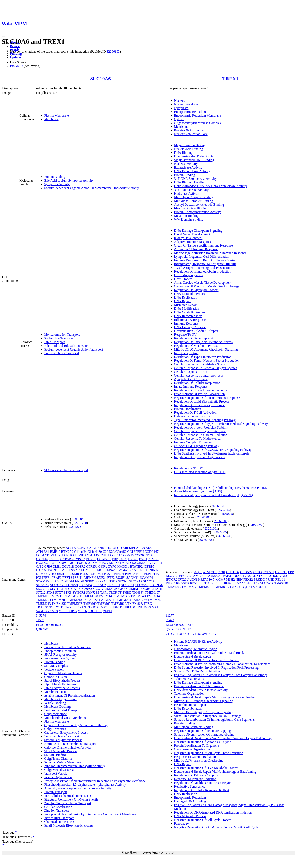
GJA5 (247, 576)
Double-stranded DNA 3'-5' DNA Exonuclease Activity (211, 186)
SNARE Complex (56, 666)
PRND (270, 579)
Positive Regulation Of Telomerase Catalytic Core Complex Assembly (221, 675)
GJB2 (40, 566)
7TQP (188, 634)
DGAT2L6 (104, 559)
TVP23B (105, 607)
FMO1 (72, 563)
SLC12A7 (136, 581)
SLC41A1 (57, 589)
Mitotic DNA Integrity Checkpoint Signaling (204, 712)
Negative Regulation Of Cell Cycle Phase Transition (209, 753)
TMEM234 (124, 600)
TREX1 (230, 79)
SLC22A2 (238, 583)
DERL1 (91, 559)
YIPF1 (63, 611)
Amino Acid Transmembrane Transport (70, 744)
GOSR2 (80, 566)
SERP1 (90, 581)
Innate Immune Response (191, 387)
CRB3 (257, 572)
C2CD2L (109, 552)
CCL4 (40, 555)
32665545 (219, 506)
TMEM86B (135, 604)
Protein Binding (55, 177)
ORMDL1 (62, 574)
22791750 (80, 523)
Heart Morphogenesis (188, 275)
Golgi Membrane (55, 714)
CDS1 (59, 555)
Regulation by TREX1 (189, 468)
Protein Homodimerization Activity (197, 212)
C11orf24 (81, 552)
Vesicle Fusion (54, 669)
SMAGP (111, 589)
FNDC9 (237, 576)
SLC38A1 (128, 585)
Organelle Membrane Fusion (63, 673)
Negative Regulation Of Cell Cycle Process (203, 820)
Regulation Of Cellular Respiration (197, 383)
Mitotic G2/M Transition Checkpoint (198, 760)
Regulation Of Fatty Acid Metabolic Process (203, 342)
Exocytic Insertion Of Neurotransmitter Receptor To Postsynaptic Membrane (95, 781)
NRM (40, 574)
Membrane (51, 119)
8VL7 (206, 634)
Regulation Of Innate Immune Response (201, 390)
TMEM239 (139, 600)
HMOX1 (123, 566)
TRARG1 (42, 607)
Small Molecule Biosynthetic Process (69, 825)
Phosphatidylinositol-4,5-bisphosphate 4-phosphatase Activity (85, 785)
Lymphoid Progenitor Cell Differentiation (202, 257)
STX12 (41, 592)
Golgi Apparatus (55, 729)
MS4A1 (113, 570)
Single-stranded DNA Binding (194, 160)
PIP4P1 (119, 574)
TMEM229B (107, 600)
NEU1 (144, 570)
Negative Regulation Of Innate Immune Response (207, 398)
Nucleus (179, 101)
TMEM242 (155, 600)
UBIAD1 (130, 607)
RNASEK (183, 583)
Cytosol (179, 119)
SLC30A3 (71, 585)
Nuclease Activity (186, 164)
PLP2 (156, 574)
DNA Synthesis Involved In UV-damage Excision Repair (212, 453)
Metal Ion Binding (186, 216)
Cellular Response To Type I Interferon (200, 431)
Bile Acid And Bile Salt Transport (66, 346)
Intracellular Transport (59, 818)
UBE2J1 (117, 607)
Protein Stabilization (188, 409)
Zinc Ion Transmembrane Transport (68, 803)
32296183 (113, 51)
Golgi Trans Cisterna (58, 759)
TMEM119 (57, 596)
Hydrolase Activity (187, 193)
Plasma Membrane (57, 115)
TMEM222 (90, 600)
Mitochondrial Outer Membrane (65, 718)
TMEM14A (122, 596)
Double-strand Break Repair (193, 656)
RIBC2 (170, 583)
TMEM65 (104, 604)
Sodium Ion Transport (59, 338)
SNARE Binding (55, 755)
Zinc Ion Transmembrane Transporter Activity (75, 766)
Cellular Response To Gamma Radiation (201, 435)
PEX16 (109, 574)
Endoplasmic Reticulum (190, 112)
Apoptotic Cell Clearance (191, 379)
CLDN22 (246, 572)
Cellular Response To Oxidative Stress (200, 364)
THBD (127, 592)
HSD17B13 (279, 576)
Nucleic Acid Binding (189, 149)
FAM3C (153, 559)
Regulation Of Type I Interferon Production (203, 357)
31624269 (257, 525)
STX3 (50, 592)
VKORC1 (260, 587)
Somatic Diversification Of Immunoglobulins (204, 734)
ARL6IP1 (129, 548)
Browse (15, 46)
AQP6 (198, 572)
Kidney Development (188, 238)
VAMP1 (153, 607)
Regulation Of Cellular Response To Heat (202, 790)
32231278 (74, 527)
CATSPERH (136, 552)
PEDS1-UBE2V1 (92, 574)
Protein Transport (56, 792)
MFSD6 (91, 570)
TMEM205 (173, 587)
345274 (41, 616)
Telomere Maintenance (189, 679)
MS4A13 (124, 570)
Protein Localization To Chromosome (199, 686)
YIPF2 (73, 611)
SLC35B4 (85, 585)
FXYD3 (96, 563)
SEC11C (204, 583)
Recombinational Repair (190, 705)
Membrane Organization (60, 699)
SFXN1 (123, 581)
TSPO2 (93, 607)
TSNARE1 (68, 607)
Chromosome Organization (192, 749)
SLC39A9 (43, 589)
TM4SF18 (281, 583)
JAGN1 (53, 570)
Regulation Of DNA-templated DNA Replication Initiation (213, 812)
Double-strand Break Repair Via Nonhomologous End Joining (215, 772)
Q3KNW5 (43, 629)
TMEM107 (152, 592)
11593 (40, 620)
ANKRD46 (105, 548)
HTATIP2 (136, 566)
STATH (157, 589)
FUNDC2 (83, 563)
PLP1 (148, 574)
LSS (72, 570)
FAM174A (198, 576)
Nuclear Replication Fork (191, 134)
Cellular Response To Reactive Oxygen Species (206, 368)
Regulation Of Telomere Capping (196, 775)
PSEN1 (78, 578)
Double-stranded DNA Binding (195, 156)
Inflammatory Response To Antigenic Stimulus (205, 264)
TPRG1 (149, 604)
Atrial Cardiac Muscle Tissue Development (203, 283)
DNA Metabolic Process (190, 294)
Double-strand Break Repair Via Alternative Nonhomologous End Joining (223, 738)
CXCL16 (42, 559)
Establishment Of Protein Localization (199, 394)
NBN (239, 579)
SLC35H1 (114, 585)
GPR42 (266, 576)
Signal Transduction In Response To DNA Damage (208, 716)
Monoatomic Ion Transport (62, 335)
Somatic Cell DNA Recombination (197, 671)
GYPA (103, 566)
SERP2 (100, 581)
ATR (213, 572)
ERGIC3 (185, 576)
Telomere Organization (189, 694)
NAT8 (135, 570)
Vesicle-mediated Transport (62, 710)
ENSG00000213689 (179, 625)
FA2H (143, 559)
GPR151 (92, 566)
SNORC (146, 589)
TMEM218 (75, 600)
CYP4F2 (79, 559)
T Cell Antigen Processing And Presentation (203, 268)
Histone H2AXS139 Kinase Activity (198, 642)
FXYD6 (107, 563)
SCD (53, 581)
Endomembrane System (60, 658)
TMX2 (234, 587)
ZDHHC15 (95, 611)
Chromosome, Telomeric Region (196, 649)
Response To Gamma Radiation (195, 757)
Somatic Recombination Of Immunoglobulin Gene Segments (214, 720)
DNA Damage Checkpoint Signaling (198, 231)
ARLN (140, 548)
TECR (113, 592)
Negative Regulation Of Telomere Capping (202, 731)
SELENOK (77, 581)
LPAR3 (63, 570)
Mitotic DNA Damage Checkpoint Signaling (203, 701)
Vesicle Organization (58, 777)
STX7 (59, 592)
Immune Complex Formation (193, 442)
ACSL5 (71, 548)
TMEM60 (90, 604)
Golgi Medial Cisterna (59, 770)
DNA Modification (187, 309)
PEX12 (248, 579)
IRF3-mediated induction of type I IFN (200, 472)
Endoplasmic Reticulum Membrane (198, 115)
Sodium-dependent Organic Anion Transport (74, 349)
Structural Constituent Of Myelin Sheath (71, 799)
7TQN (170, 634)
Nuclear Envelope (186, 104)
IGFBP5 (149, 566)
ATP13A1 (42, 552)
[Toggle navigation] (3, 37)
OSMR (74, 574)
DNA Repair (182, 301)
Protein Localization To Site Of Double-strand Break (209, 653)
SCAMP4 (146, 578)
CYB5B (54, 559)
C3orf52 (121, 552)
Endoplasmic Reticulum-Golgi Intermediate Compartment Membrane (90, 814)
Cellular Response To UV (191, 372)
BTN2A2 (67, 552)
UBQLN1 (246, 587)
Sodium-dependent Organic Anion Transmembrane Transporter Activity (92, 188)
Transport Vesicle (56, 773)
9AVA (215, 634)
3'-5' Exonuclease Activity (191, 190)
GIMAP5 (156, 563)
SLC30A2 (57, 585)
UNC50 (141, 607)
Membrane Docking (57, 707)
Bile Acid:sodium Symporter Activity (69, 180)
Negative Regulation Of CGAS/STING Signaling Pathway (213, 450)
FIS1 (52, 563)
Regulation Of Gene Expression (195, 338)
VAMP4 (53, 611)
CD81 (222, 572)
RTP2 (111, 578)
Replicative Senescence (190, 786)
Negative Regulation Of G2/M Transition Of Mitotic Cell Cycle (216, 827)
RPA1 (194, 583)
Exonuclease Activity (188, 167)
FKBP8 (61, 563)
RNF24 (102, 578)
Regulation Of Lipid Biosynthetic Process (202, 401)
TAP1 (104, 592)
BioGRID (16, 66)
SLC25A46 (151, 581)
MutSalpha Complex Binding (193, 201)
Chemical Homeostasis (59, 822)
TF (120, 592)
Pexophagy (181, 824)
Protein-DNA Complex (189, 130)
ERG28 (133, 559)
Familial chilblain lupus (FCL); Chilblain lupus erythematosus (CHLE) (221, 488)
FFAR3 (226, 576)
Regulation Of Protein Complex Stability (201, 427)
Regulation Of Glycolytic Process (196, 290)
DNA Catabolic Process (190, 312)
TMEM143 (106, 596)
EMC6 (123, 559)
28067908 (204, 517)
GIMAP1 (143, 563)
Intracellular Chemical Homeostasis (68, 796)
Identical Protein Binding (191, 208)
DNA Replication (186, 297)
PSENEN (90, 578)
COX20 (139, 555)
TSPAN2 (82, 607)
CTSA (149, 555)
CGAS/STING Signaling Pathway (197, 446)
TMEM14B (138, 596)
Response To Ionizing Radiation (195, 779)
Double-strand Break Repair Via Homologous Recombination (215, 697)
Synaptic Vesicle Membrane (63, 762)
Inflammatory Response (190, 320)
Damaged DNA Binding (190, 801)
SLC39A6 (156, 585)
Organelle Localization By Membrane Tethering (76, 725)
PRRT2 (67, 578)
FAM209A (213, 576)
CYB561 (268, 572)
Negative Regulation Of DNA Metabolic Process (206, 768)
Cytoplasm (181, 108)
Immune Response (186, 323)
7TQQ (197, 634)
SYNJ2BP (93, 592)
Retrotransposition (186, 353)
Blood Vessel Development (192, 234)
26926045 (79, 519)
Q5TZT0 (172, 629)
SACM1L (133, 578)
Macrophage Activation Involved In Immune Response (210, 253)
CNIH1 (104, 555)
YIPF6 (82, 611)
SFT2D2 (111, 581)
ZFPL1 (108, 611)
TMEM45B (205, 587)
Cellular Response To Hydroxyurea (197, 439)
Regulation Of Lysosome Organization (200, 457)
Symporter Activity (57, 184)
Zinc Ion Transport (57, 811)
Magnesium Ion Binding (190, 145)
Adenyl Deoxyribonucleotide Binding (199, 205)
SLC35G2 (99, 585)
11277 (170, 616)
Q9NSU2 (185, 629)
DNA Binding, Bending (190, 182)
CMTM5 (93, 555)
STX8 (68, 592)
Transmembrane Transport (62, 353)
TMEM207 (189, 587)
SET (214, 583)
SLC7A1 (99, 589)
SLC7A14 (267, 583)
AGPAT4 (82, 548)
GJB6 (48, 566)
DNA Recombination (188, 316)
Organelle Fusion (55, 677)
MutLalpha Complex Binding (194, 197)
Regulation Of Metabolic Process (196, 346)
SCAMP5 (42, 581)
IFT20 (182, 579)
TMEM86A (119, 604)
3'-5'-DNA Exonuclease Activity (195, 179)
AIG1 (93, 548)
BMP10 (55, 552)
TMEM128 (91, 596)
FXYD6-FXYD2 (125, 563)
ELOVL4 (172, 576)
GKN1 (256, 576)
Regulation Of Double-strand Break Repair (202, 783)
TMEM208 (59, 600)
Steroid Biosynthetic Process (63, 740)
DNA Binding (183, 153)
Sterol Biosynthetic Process (62, 681)
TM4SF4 (138, 592)
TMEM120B (74, 596)
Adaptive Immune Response (193, 242)
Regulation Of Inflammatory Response (200, 405)
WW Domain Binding (189, 219)
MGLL (102, 570)
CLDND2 (80, 555)
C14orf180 (95, 552)
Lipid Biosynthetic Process (62, 688)
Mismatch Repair (186, 305)
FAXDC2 (42, 563)
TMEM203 (43, 600)
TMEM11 (42, 596)
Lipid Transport (54, 342)
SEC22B (63, 581)
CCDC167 (152, 552)
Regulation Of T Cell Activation (195, 413)
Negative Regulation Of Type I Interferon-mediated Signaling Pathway (221, 424)
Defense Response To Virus (192, 416)
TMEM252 (59, 604)
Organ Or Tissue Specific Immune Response (203, 245)
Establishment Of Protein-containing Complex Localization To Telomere (222, 664)
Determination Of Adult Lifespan (196, 331)
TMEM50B (75, 604)
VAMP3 (41, 611)
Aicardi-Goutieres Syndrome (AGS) (198, 491)
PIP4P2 (130, 574)
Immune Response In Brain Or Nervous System (206, 260)
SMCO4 (123, 589)
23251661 (211, 528)
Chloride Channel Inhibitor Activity (68, 747)
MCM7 (220, 579)
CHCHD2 (233, 572)
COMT (128, 555)
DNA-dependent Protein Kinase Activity (201, 690)
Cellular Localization (58, 807)
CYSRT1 (281, 572)
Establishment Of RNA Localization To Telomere (207, 660)
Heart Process (183, 279)
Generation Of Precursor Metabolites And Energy (207, 286)
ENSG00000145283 (49, 625)
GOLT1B (68, 566)
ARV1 (150, 548)
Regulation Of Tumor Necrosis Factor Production (207, 361)
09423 (170, 620)
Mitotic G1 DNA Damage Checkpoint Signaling (206, 349)
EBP (115, 559)
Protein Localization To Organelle (196, 746)
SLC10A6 (100, 79)
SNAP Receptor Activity (60, 655)
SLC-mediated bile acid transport (66, 470)
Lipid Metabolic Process (60, 684)
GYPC (112, 566)
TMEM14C (154, 596)
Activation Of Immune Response (196, 249)
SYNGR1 (79, 592)
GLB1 (57, 566)
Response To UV (185, 335)
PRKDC (259, 579)
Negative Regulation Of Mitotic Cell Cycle (203, 742)
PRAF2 (57, 578)
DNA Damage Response (190, 327)
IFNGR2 (172, 579)
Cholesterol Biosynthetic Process (66, 733)
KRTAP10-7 (206, 579)
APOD (117, 548)
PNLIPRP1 (43, 578)
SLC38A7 (142, 585)
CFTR (68, 555)
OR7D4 (49, 574)
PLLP (140, 574)
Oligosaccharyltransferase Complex (198, 123)
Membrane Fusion (56, 692)
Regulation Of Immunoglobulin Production (203, 271)
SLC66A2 (85, 589)
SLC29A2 (43, 585)
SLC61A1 (71, 589)
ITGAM (41, 570)
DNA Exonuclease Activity (192, 171)
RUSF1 (120, 578)
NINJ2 (154, 570)
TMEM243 (43, 604)
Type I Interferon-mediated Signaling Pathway (205, 420)
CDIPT (49, 555)
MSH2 (230, 579)
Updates (16, 57)
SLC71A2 (253, 583)
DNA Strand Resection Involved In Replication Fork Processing (216, 668)
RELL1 (280, 579)
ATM (206, 572)
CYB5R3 (66, 559)
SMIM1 (135, 589)
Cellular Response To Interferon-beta (199, 375)
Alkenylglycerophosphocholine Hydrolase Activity (78, 788)
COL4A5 (116, 555)
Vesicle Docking (55, 703)
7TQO (179, 634)
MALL (80, 570)
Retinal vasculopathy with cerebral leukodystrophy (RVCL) (213, 495)
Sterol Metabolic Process (61, 751)
